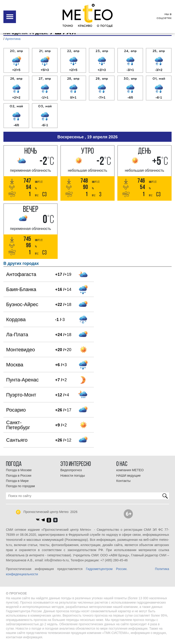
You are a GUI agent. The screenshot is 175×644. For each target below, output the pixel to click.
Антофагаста (21, 274)
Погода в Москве (19, 470)
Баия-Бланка (21, 289)
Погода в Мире (17, 481)
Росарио (16, 410)
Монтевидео (21, 350)
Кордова (16, 319)
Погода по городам (20, 486)
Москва (15, 365)
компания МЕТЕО (130, 470)
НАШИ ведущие (128, 476)
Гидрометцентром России (106, 569)
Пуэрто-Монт (21, 395)
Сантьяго (17, 440)
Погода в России (19, 476)
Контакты (123, 481)
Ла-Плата (17, 335)
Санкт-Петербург (18, 425)
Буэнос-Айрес (22, 304)
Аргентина (13, 39)
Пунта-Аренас (22, 380)
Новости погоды (73, 476)
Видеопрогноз (71, 470)
